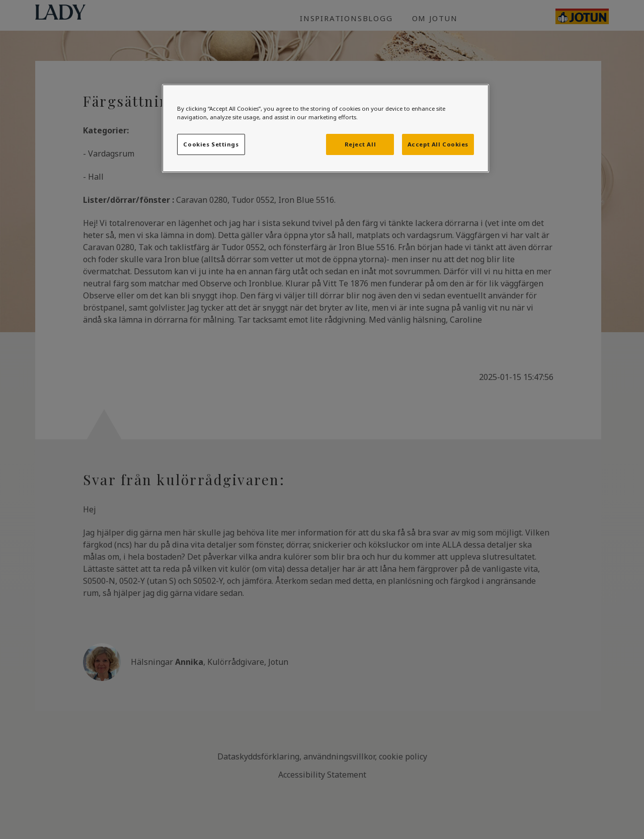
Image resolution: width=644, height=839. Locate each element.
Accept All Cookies (438, 144)
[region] (326, 128)
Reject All (360, 144)
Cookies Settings (211, 144)
